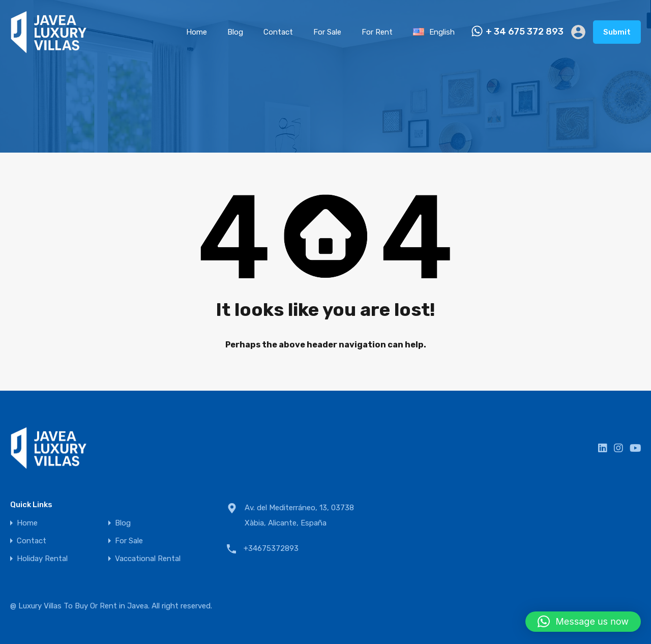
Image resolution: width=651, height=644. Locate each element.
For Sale (327, 32)
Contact (278, 32)
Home (197, 32)
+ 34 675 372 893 (525, 32)
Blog (235, 32)
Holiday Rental (42, 559)
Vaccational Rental (148, 559)
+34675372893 (271, 548)
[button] (583, 622)
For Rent (377, 32)
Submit (617, 32)
